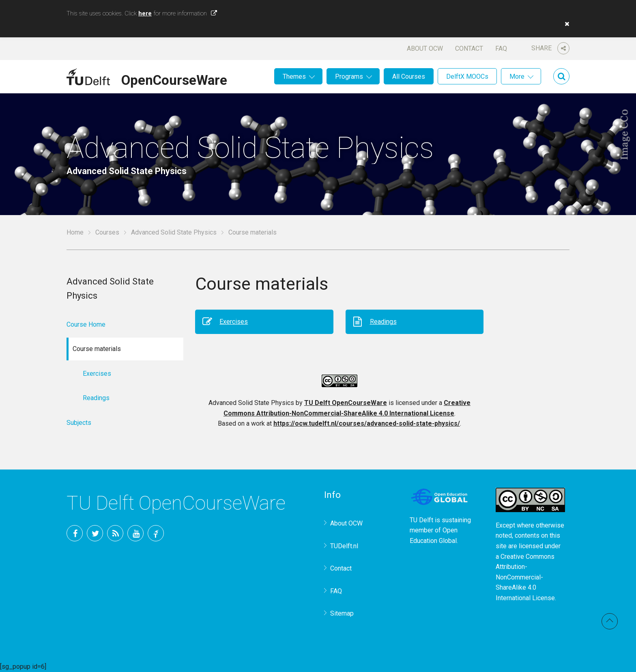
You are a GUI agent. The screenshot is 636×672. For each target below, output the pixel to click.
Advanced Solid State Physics (174, 232)
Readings (383, 322)
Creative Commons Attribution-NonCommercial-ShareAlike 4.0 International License (525, 577)
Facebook (75, 533)
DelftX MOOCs (467, 76)
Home (75, 232)
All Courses (409, 76)
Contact (469, 48)
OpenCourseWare (174, 79)
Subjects (79, 423)
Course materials (252, 232)
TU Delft (156, 533)
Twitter (95, 533)
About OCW (425, 48)
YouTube (135, 533)
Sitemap (342, 613)
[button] (565, 24)
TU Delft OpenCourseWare (346, 403)
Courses (107, 232)
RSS (115, 533)
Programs (349, 76)
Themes (294, 76)
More (517, 76)
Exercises (234, 322)
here (145, 13)
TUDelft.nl (344, 546)
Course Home (86, 324)
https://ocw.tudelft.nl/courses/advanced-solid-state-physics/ (367, 423)
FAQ (501, 48)
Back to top (610, 621)
